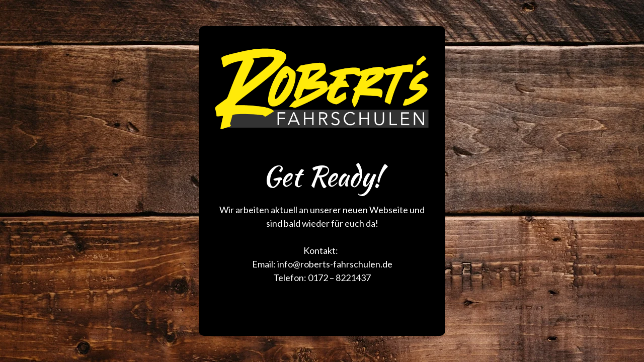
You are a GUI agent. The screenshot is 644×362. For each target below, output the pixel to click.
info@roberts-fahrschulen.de (335, 264)
